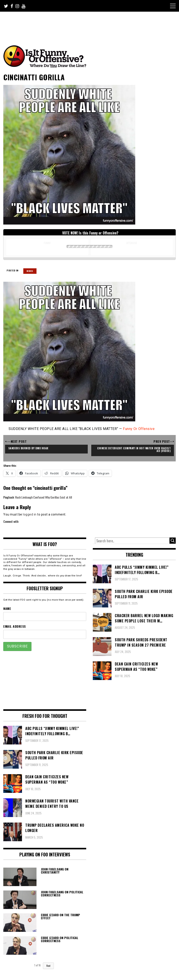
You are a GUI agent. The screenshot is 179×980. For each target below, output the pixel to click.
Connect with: (11, 521)
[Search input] (132, 541)
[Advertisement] (86, 24)
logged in (30, 514)
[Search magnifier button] (173, 541)
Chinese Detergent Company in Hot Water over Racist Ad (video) (134, 449)
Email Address (15, 626)
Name (7, 608)
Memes (30, 271)
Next (48, 966)
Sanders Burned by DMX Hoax (28, 448)
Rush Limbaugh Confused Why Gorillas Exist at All (44, 497)
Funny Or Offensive (139, 429)
